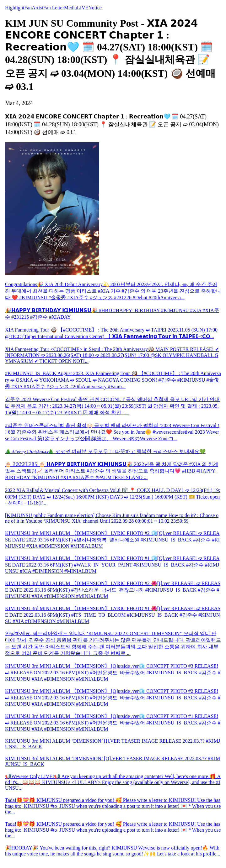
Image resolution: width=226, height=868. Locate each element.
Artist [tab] (37, 8)
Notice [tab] (95, 8)
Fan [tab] (28, 8)
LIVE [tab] (83, 8)
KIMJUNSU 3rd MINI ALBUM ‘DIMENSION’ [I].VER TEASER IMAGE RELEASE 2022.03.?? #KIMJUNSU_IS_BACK (113, 744)
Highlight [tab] (15, 8)
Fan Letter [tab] (54, 8)
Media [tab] (70, 8)
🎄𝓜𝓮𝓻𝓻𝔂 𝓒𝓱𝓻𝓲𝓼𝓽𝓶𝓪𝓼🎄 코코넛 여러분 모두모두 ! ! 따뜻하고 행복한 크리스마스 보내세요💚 (105, 451)
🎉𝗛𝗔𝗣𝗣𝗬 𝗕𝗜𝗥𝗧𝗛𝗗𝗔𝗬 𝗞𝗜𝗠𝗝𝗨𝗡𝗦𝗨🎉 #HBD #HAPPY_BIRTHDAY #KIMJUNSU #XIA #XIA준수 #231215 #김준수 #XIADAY (112, 314)
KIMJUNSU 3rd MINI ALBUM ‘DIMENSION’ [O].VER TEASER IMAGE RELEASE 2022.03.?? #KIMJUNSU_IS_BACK (113, 761)
